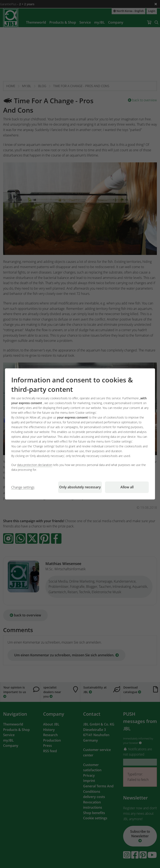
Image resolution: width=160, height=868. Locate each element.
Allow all (127, 487)
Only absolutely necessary (80, 487)
